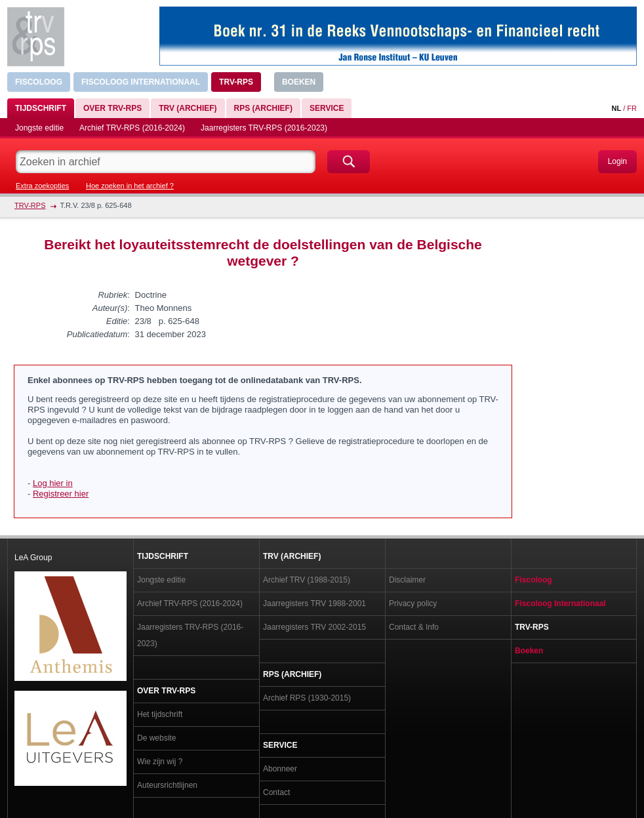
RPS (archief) (263, 108)
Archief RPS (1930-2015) (307, 698)
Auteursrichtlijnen (167, 785)
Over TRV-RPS (112, 108)
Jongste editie (39, 128)
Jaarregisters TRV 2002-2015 (314, 627)
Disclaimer (407, 580)
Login (617, 161)
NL (616, 108)
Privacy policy (413, 603)
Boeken (299, 82)
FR (632, 108)
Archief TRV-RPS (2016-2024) (132, 128)
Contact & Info (414, 627)
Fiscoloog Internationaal (141, 82)
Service (327, 108)
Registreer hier (61, 494)
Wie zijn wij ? (160, 762)
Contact (276, 792)
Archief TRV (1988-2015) (307, 580)
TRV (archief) (188, 108)
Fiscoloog (39, 82)
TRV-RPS (236, 82)
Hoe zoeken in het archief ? (130, 186)
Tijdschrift (41, 108)
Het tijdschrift (160, 714)
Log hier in (53, 483)
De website (156, 738)
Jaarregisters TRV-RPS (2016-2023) (264, 128)
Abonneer (280, 769)
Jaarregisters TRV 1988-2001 (314, 603)
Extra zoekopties (42, 186)
